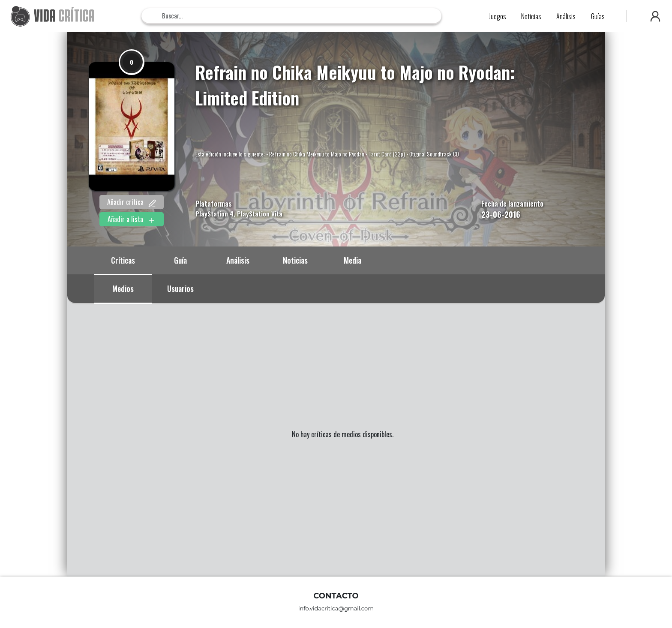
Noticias (531, 16)
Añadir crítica (132, 202)
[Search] (291, 16)
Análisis (566, 16)
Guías (598, 16)
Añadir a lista (132, 219)
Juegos (498, 16)
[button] (655, 16)
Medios (123, 288)
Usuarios (180, 288)
